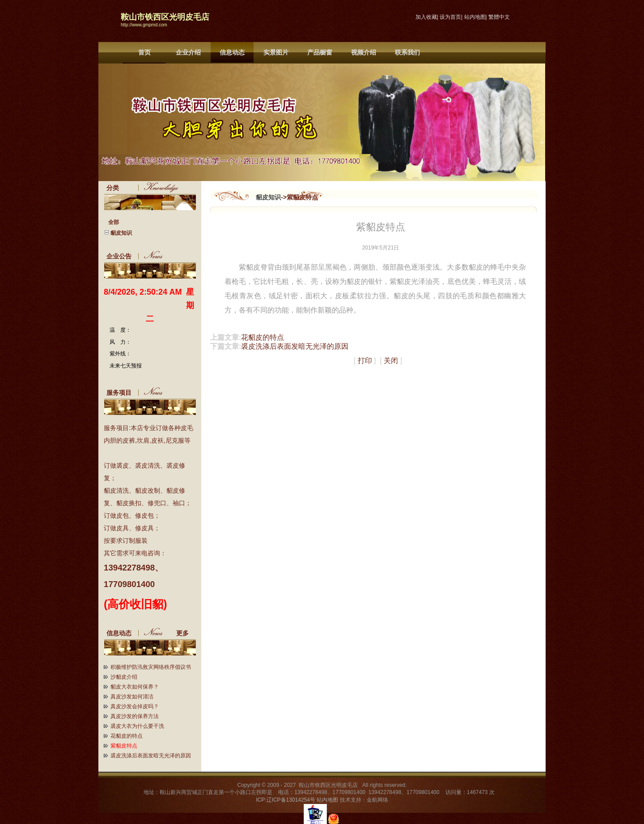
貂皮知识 (268, 197)
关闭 (391, 361)
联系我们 (407, 52)
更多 (186, 633)
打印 (365, 361)
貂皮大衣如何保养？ (135, 687)
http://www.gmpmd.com (144, 25)
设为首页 (450, 17)
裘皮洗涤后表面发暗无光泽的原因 (151, 756)
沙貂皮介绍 (124, 677)
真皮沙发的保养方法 (135, 716)
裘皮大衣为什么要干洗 (137, 726)
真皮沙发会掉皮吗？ (135, 706)
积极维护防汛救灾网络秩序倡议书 (151, 667)
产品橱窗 (320, 52)
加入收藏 (426, 17)
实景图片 (276, 52)
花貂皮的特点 (127, 736)
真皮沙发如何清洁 (132, 697)
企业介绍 (188, 52)
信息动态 (232, 52)
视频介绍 (364, 52)
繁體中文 (499, 17)
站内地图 (475, 17)
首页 (144, 52)
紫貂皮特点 (124, 746)
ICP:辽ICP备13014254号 (286, 800)
